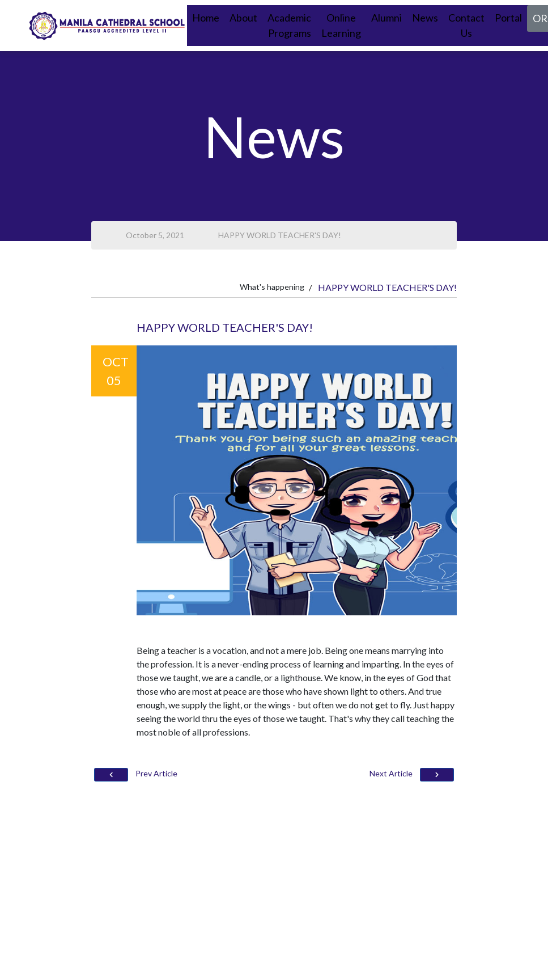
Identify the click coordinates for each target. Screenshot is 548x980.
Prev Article (136, 775)
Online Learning (341, 25)
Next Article (412, 775)
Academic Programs (289, 25)
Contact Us (466, 25)
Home (206, 18)
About (243, 18)
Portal (508, 18)
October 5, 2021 (155, 235)
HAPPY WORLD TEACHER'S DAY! (280, 235)
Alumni (386, 18)
